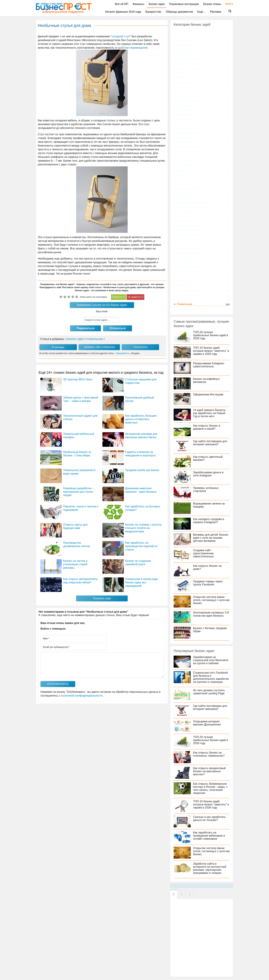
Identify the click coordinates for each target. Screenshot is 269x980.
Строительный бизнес (191, 281)
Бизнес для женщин (190, 45)
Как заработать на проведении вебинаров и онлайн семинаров (210, 839)
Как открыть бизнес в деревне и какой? (208, 427)
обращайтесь (123, 353)
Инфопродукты (186, 138)
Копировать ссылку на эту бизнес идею (102, 305)
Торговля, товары (188, 295)
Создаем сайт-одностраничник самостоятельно (204, 553)
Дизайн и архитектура (191, 78)
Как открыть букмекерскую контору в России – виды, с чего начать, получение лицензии (211, 791)
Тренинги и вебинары (191, 189)
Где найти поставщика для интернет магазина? (211, 443)
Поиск (228, 11)
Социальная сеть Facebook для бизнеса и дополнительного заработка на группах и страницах (201, 679)
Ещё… (201, 12)
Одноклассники (187, 175)
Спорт (181, 276)
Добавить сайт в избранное (100, 347)
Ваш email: (102, 311)
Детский (182, 73)
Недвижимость (186, 221)
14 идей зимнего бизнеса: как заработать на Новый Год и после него (211, 413)
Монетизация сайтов (190, 142)
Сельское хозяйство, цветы (194, 267)
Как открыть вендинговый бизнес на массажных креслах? (210, 774)
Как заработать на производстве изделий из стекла (141, 546)
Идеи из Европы (187, 101)
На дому (182, 216)
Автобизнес (184, 36)
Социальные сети (188, 152)
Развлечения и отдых (190, 258)
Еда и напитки (186, 87)
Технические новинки (190, 290)
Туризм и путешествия (191, 299)
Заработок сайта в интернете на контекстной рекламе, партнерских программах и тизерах (211, 871)
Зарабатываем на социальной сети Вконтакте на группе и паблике (212, 660)
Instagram (183, 161)
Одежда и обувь (187, 239)
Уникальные (185, 304)
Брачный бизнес (187, 50)
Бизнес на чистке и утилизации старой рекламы (75, 564)
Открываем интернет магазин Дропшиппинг (208, 726)
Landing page (185, 115)
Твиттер (182, 179)
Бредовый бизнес (188, 55)
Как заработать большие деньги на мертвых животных (141, 419)
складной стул (121, 36)
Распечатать (141, 347)
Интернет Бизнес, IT (190, 110)
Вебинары (183, 128)
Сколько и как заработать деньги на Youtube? (210, 822)
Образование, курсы (190, 235)
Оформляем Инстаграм (209, 394)
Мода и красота (187, 212)
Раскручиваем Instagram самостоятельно (210, 365)
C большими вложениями (193, 31)
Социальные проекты (191, 272)
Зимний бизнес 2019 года (193, 91)
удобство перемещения (133, 48)
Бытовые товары (188, 59)
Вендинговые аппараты (192, 64)
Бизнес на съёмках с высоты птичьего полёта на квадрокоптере (144, 528)
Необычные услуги (189, 230)
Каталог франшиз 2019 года (123, 12)
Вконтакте (183, 170)
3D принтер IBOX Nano (78, 379)
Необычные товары (189, 226)
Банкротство (153, 12)
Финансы (138, 4)
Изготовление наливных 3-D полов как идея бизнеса (211, 614)
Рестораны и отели (189, 263)
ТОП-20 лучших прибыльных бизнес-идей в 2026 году (212, 335)
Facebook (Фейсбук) (189, 156)
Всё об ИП (122, 4)
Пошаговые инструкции (184, 4)
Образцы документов (179, 12)
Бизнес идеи (157, 4)
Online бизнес (186, 119)
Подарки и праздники (190, 244)
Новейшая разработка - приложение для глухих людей (78, 492)
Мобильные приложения (193, 207)
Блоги (181, 124)
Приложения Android (190, 147)
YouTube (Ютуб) (187, 165)
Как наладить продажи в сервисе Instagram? (210, 521)
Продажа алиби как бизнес (142, 470)
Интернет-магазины (189, 133)
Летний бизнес (186, 198)
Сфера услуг (185, 286)
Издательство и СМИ (190, 105)
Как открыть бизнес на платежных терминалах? (210, 757)
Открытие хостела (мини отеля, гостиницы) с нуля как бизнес (210, 600)
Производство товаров (191, 249)
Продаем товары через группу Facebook (209, 583)
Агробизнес (184, 41)
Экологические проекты (192, 309)
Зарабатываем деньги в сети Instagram (209, 474)
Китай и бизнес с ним (190, 193)
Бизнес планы (212, 4)
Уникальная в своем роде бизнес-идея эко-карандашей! (142, 582)
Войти (228, 4)
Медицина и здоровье (191, 202)
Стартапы (183, 184)
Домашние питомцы (190, 82)
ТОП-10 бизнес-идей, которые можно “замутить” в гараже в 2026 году (211, 351)
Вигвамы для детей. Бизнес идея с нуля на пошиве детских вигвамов (212, 538)
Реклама (216, 12)
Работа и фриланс (189, 253)
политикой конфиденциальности (82, 696)
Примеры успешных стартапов (207, 489)
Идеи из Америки (188, 96)
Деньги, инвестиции (189, 68)
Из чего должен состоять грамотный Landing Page (210, 695)
